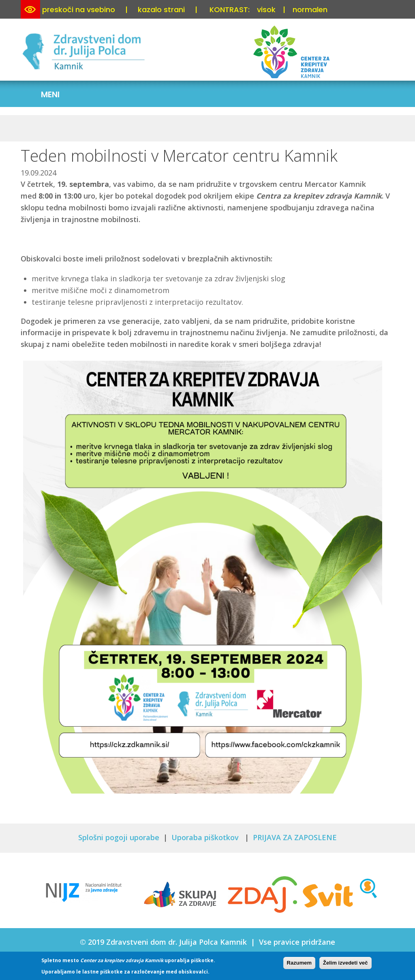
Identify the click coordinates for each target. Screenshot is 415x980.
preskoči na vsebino (79, 10)
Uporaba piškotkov (206, 837)
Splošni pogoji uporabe (119, 837)
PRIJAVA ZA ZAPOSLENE (295, 837)
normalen (310, 10)
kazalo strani (161, 10)
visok (266, 10)
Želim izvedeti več (345, 963)
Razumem (299, 963)
